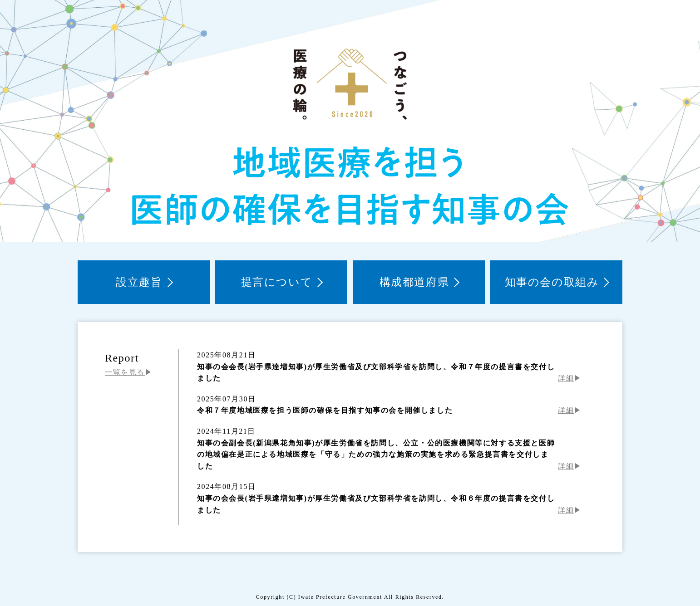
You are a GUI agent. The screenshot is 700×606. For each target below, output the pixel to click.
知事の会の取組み (552, 282)
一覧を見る (125, 372)
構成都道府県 (414, 282)
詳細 (566, 378)
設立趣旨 (139, 282)
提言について (277, 282)
